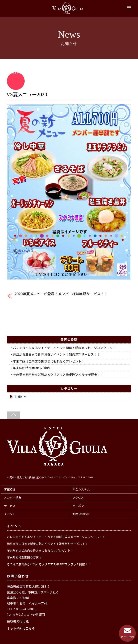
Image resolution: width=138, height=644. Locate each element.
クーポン (78, 506)
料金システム (81, 489)
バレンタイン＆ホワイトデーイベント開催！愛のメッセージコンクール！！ (66, 348)
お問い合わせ (81, 514)
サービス (10, 506)
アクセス (78, 498)
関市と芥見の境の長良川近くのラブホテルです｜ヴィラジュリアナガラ (49, 477)
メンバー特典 (13, 498)
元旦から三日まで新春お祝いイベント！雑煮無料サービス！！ (56, 354)
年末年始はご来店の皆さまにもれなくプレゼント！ (49, 361)
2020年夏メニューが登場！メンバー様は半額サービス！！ (61, 294)
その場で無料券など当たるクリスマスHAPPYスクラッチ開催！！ (58, 374)
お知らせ (21, 397)
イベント (10, 514)
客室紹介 (10, 489)
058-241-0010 (26, 609)
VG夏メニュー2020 (27, 94)
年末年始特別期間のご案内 (32, 368)
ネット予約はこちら (21, 628)
